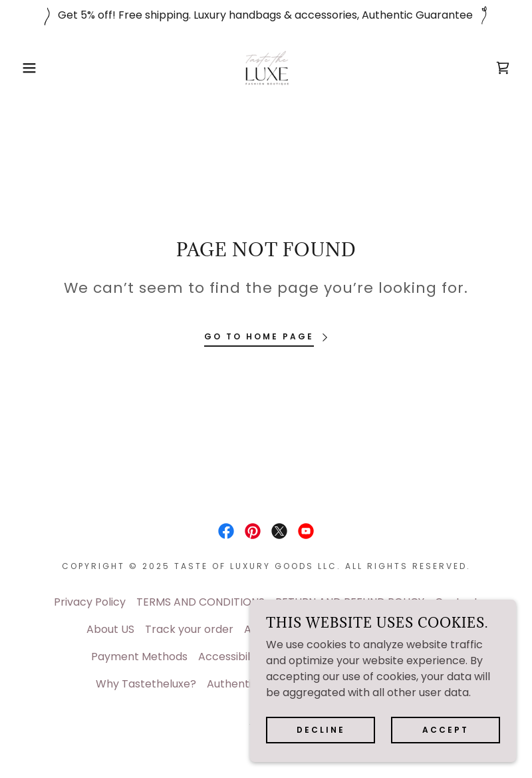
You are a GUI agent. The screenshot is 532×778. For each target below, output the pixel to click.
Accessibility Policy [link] (247, 657)
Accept (446, 730)
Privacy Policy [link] (90, 602)
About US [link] (110, 629)
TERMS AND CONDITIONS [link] (200, 602)
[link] (266, 68)
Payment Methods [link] (139, 657)
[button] (27, 68)
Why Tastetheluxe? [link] (146, 684)
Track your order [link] (189, 629)
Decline (321, 730)
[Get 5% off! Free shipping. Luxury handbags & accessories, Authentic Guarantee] (266, 15)
